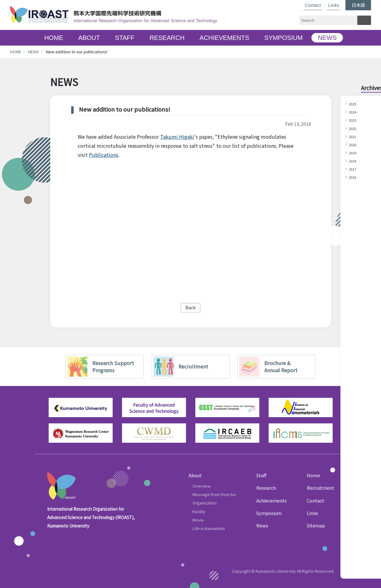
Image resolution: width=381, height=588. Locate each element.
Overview (202, 486)
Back (191, 307)
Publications (104, 155)
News (262, 525)
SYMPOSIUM (283, 38)
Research (266, 488)
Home (313, 475)
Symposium (269, 513)
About (195, 475)
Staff (261, 475)
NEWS (327, 38)
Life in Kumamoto (209, 528)
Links (334, 5)
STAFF (125, 38)
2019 (354, 152)
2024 (354, 112)
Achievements (271, 501)
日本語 (358, 5)
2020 (354, 144)
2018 (354, 161)
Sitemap (316, 525)
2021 (354, 136)
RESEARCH (167, 38)
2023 (354, 120)
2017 (354, 169)
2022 (354, 128)
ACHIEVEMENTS (225, 38)
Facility (199, 511)
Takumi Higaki (177, 137)
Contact (313, 5)
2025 (354, 104)
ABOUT (89, 38)
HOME (54, 38)
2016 (354, 177)
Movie (198, 520)
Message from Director (214, 494)
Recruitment (320, 488)
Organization (205, 503)
